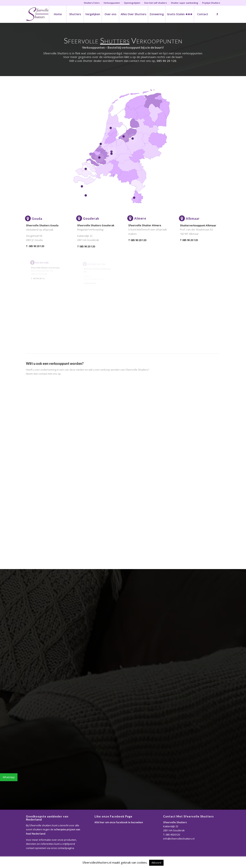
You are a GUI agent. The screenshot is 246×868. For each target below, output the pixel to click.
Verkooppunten (112, 3)
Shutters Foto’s (92, 3)
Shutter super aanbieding (184, 3)
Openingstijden (132, 3)
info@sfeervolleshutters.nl (179, 839)
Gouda (37, 219)
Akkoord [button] (156, 863)
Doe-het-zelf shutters (156, 3)
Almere (143, 221)
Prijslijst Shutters (211, 3)
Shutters (115, 41)
